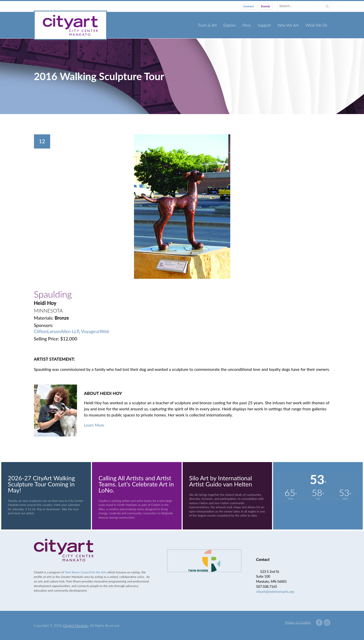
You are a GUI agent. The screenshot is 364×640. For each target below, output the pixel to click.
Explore (230, 25)
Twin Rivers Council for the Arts (86, 572)
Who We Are (289, 25)
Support (265, 25)
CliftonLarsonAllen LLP (56, 331)
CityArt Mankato (76, 625)
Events (265, 6)
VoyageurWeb (95, 331)
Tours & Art (208, 25)
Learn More (94, 425)
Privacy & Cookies (298, 622)
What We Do (317, 25)
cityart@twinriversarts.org (275, 591)
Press (247, 25)
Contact (248, 6)
